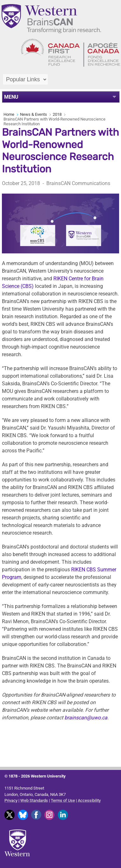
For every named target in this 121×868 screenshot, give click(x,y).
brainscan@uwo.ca (86, 718)
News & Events (34, 114)
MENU (11, 97)
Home (9, 114)
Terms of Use (63, 800)
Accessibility (89, 800)
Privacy (11, 800)
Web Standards (34, 800)
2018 (57, 114)
